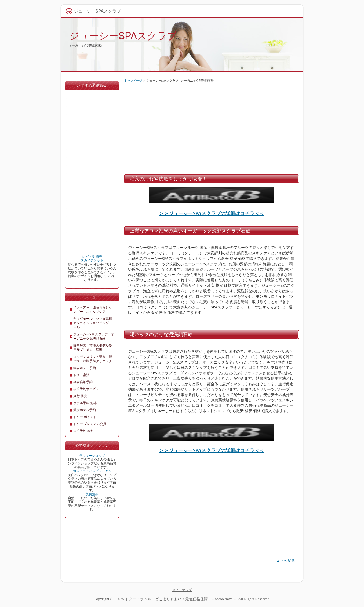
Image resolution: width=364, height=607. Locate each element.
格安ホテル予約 (85, 368)
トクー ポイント (85, 417)
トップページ (133, 81)
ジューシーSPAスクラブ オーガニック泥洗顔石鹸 (94, 336)
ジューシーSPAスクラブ (123, 36)
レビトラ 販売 (92, 257)
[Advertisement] (212, 127)
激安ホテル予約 (85, 410)
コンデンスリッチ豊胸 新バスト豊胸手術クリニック (93, 359)
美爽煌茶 (92, 494)
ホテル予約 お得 (85, 403)
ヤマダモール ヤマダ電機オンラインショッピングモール (93, 323)
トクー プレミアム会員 (90, 424)
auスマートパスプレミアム (92, 471)
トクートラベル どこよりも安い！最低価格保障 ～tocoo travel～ (181, 599)
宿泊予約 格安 (83, 431)
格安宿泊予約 (83, 382)
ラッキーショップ (92, 456)
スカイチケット (92, 260)
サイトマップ (182, 590)
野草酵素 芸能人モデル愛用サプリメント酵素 (93, 348)
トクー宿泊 (81, 375)
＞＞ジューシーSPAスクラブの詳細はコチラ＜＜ (212, 213)
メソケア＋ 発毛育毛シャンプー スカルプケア (93, 310)
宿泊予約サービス (86, 389)
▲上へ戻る (286, 561)
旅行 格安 (80, 396)
